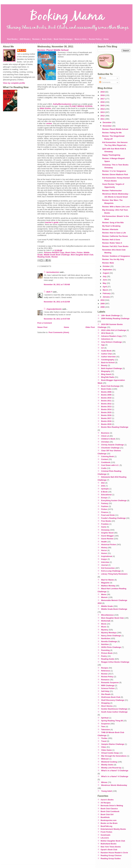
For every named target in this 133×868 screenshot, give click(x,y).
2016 (103, 102)
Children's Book (108, 439)
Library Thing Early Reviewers (114, 574)
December (107, 122)
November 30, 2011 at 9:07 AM (57, 319)
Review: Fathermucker (112, 191)
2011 (103, 119)
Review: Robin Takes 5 (112, 243)
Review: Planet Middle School (53, 50)
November (107, 126)
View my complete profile (14, 83)
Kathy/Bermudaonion (62, 104)
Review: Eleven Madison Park (115, 174)
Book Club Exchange (110, 386)
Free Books (106, 521)
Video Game (106, 750)
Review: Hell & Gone (111, 240)
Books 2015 (106, 412)
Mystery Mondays (109, 633)
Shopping (105, 703)
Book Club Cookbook (110, 811)
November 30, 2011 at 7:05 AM (57, 284)
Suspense (105, 724)
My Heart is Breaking (111, 226)
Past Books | (13, 39)
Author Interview (108, 357)
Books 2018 (106, 421)
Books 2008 (106, 392)
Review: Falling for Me (112, 133)
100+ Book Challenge (110, 315)
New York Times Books (111, 847)
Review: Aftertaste (110, 229)
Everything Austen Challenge (114, 500)
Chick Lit (105, 436)
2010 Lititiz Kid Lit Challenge (114, 330)
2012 (103, 116)
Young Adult (107, 791)
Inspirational (107, 556)
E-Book (104, 492)
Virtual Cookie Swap (110, 753)
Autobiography (108, 360)
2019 (103, 92)
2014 (103, 109)
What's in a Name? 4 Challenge (115, 776)
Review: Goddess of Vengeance (116, 256)
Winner (104, 782)
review (49, 123)
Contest (105, 459)
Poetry (104, 656)
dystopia (105, 489)
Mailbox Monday (108, 586)
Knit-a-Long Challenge (111, 571)
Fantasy (105, 503)
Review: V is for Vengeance (114, 171)
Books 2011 (106, 401)
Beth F (49, 292)
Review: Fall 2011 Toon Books (115, 246)
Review (55, 257)
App (103, 345)
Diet (103, 483)
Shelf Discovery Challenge (113, 700)
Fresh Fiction (106, 832)
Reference (106, 671)
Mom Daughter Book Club (82, 255)
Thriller (104, 738)
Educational (106, 495)
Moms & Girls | (81, 39)
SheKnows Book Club (111, 697)
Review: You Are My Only (113, 259)
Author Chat (106, 354)
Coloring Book (107, 456)
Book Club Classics (109, 809)
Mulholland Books (109, 844)
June (105, 280)
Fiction (80, 252)
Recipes (105, 668)
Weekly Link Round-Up (111, 768)
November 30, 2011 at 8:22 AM (57, 302)
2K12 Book (106, 333)
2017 (103, 99)
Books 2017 (106, 418)
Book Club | (47, 39)
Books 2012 (106, 404)
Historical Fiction (109, 545)
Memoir (104, 597)
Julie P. (23, 50)
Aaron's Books (107, 800)
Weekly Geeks (107, 765)
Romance (105, 680)
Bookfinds (105, 817)
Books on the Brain (109, 823)
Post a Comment (45, 323)
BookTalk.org (107, 826)
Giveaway (105, 530)
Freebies (105, 524)
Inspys (104, 559)
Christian (105, 442)
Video (104, 747)
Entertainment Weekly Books (113, 829)
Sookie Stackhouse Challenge (114, 709)
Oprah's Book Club (109, 850)
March (106, 290)
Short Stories (107, 706)
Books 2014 (106, 409)
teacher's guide (52, 222)
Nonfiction (106, 638)
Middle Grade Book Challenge (57, 255)
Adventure (106, 339)
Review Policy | (95, 39)
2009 (103, 304)
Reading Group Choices (111, 855)
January (107, 297)
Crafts (104, 468)
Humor (104, 553)
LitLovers (105, 838)
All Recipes (106, 803)
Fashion (105, 506)
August (106, 273)
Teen (103, 727)
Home (106, 39)
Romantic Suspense (110, 682)
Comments (105, 82)
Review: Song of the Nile (113, 223)
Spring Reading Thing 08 (112, 721)
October (107, 266)
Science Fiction (108, 688)
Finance (105, 512)
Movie (104, 624)
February (107, 293)
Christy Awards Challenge (112, 445)
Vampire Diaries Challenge (113, 744)
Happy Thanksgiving (111, 155)
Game (104, 527)
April (105, 287)
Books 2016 (106, 415)
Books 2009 (106, 395)
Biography (106, 371)
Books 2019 (106, 424)
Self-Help (105, 691)
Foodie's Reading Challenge (113, 518)
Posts (103, 78)
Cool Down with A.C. (110, 465)
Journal (104, 565)
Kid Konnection (108, 568)
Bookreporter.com (109, 820)
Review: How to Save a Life (114, 233)
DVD (103, 486)
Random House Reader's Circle (114, 853)
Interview (105, 562)
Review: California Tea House (115, 236)
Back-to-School (108, 363)
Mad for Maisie (108, 580)
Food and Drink (108, 515)
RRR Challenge (108, 685)
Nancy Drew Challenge (111, 636)
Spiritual (105, 718)
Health (104, 542)
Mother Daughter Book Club (113, 841)
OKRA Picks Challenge (111, 647)
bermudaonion (53, 272)
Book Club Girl (107, 814)
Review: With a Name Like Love (116, 207)
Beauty (104, 365)
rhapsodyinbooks (54, 309)
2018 (103, 95)
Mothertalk (106, 621)
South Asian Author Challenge (114, 712)
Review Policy (107, 677)
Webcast (105, 759)
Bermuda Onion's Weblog (112, 806)
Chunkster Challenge (110, 448)
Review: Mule (108, 263)
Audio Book (106, 351)
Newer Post (42, 327)
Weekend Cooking (109, 762)
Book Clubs (70, 252)
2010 (103, 300)
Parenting (105, 650)
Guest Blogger (107, 536)
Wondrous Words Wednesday (114, 785)
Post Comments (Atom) (59, 332)
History (104, 548)
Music (104, 627)
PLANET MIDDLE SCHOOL (81, 106)
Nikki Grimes (45, 108)
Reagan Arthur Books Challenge (115, 662)
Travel (104, 741)
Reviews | (36, 39)
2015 (103, 105)
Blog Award (106, 374)
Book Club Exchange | (63, 39)
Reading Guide (44, 257)
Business (105, 433)
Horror (104, 550)
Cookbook (106, 462)
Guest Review (107, 539)
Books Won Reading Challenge (115, 427)
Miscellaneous (107, 615)
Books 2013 (106, 407)
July (105, 276)
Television (106, 730)
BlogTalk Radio (108, 377)
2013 (103, 112)
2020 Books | (25, 39)
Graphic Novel (107, 533)
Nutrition (105, 644)
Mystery (105, 630)
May (105, 283)
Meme (104, 594)
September (108, 270)
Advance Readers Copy (54, 252)
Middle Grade (107, 606)
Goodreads (106, 835)
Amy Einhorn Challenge (111, 342)
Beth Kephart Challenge (112, 368)
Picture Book (107, 653)
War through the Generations (114, 756)
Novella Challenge (109, 641)
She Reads (106, 694)
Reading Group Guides (111, 858)
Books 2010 (106, 398)
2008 (103, 307)
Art (102, 348)
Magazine (105, 583)
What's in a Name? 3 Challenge (115, 771)
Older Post (90, 327)
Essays (104, 498)
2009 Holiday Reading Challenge (115, 318)
